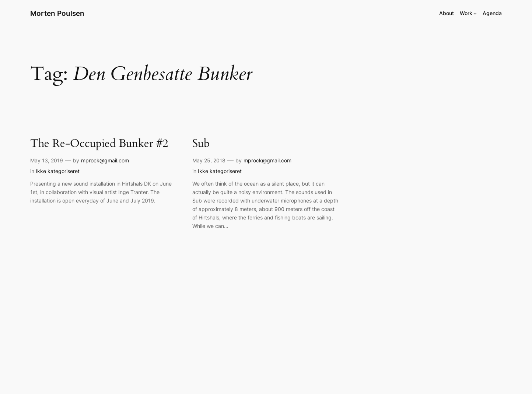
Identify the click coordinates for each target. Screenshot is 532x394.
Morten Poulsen (57, 13)
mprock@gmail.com (105, 160)
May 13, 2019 (47, 160)
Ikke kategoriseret (58, 171)
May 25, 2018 (209, 160)
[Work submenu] (475, 13)
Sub (201, 144)
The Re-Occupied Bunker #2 (99, 144)
